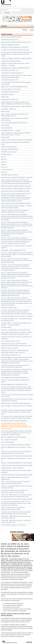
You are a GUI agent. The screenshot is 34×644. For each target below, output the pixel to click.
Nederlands (25, 30)
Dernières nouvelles (7, 34)
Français (32, 30)
